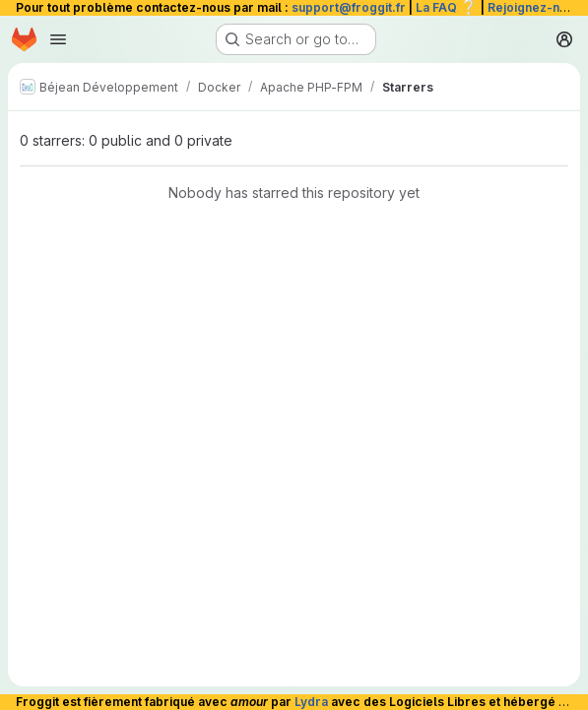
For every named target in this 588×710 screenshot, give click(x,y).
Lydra (311, 702)
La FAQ (447, 7)
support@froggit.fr (349, 7)
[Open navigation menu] (58, 39)
